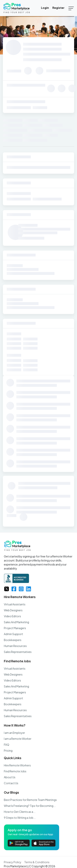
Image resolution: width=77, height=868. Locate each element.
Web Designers (13, 610)
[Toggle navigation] (71, 8)
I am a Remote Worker (18, 739)
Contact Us (11, 783)
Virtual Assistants (15, 604)
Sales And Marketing (16, 622)
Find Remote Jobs (17, 661)
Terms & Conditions (37, 862)
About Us (10, 777)
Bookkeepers (13, 640)
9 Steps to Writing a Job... (20, 818)
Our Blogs (11, 792)
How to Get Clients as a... (20, 812)
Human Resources (15, 646)
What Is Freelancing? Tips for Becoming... (30, 806)
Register (58, 8)
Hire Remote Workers (20, 597)
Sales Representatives (18, 652)
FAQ (7, 745)
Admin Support (13, 634)
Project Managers (15, 628)
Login (45, 8)
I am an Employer (14, 733)
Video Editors (12, 616)
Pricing (8, 750)
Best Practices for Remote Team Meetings (30, 800)
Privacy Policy (13, 862)
